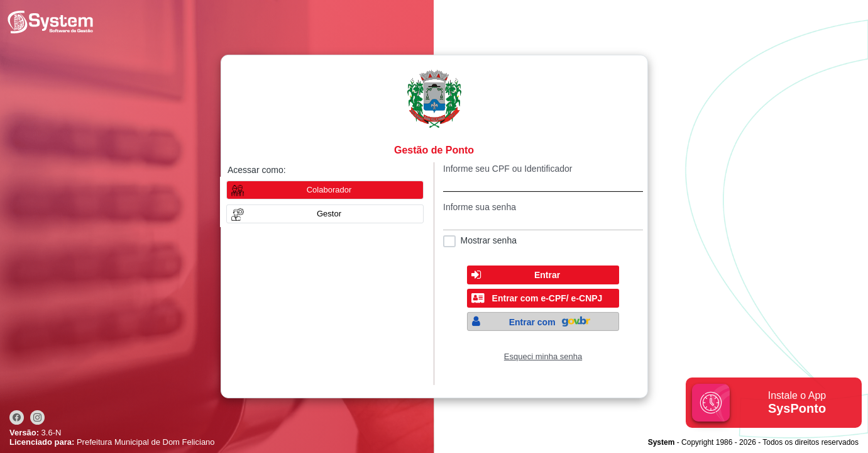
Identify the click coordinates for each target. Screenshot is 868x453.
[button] (325, 214)
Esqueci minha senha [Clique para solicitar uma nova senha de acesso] (543, 356)
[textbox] (543, 183)
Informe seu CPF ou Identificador (508, 169)
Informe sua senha (480, 207)
